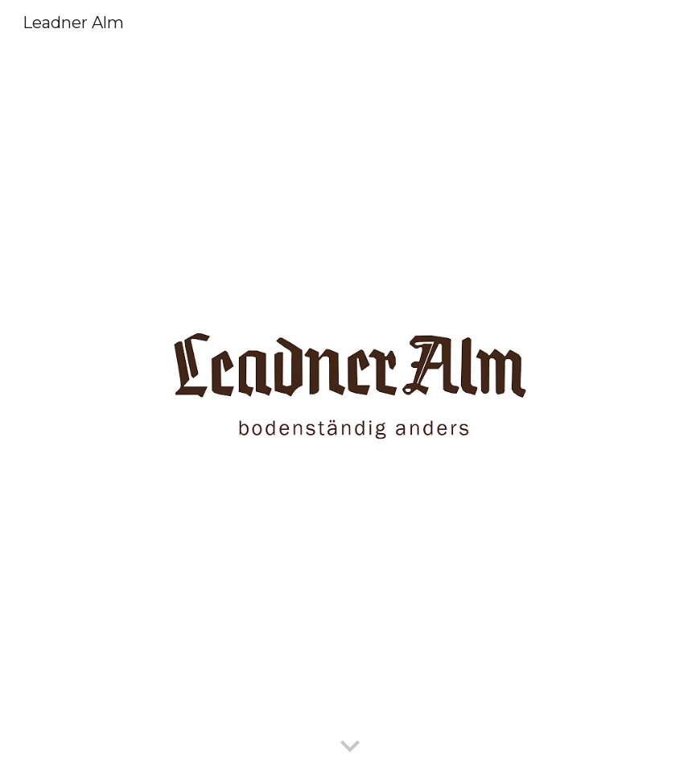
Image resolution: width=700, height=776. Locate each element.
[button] (350, 747)
